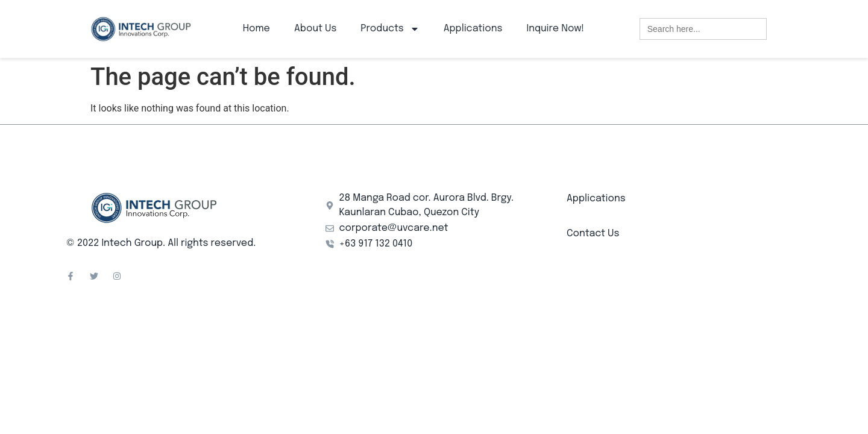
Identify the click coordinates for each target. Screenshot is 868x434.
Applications (473, 29)
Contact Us (593, 234)
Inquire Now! (555, 29)
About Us (315, 29)
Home (256, 29)
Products (390, 29)
